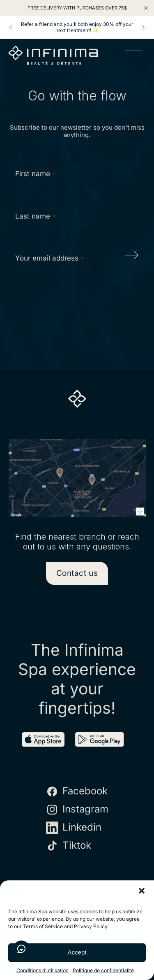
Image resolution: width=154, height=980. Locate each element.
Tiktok (69, 846)
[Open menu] (133, 56)
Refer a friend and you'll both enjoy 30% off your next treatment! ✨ (77, 27)
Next (143, 28)
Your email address (49, 258)
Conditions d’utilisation (43, 970)
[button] (142, 891)
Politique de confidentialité (103, 970)
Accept (77, 952)
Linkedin (74, 828)
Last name (35, 216)
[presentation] (78, 302)
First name (35, 174)
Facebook (77, 791)
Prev (11, 28)
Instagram (77, 810)
